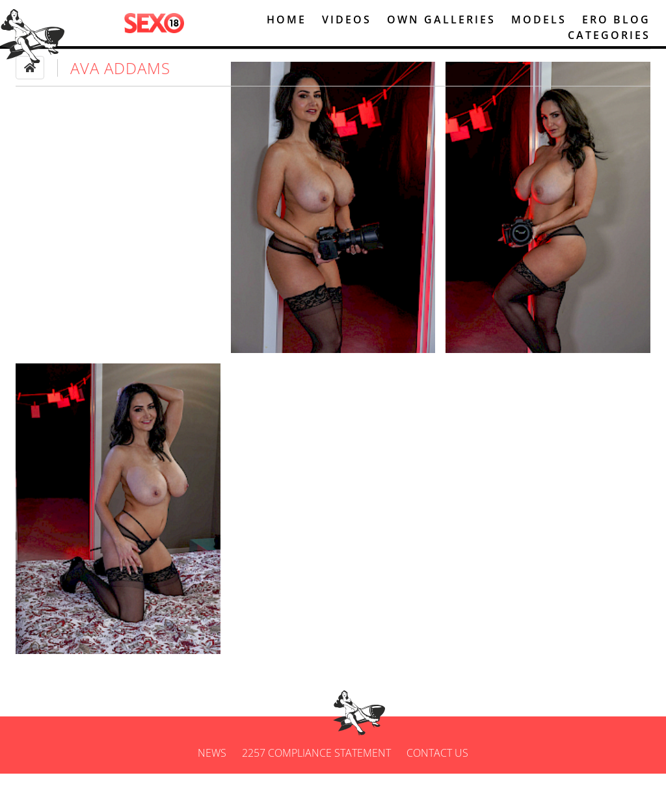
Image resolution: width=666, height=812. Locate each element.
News (212, 791)
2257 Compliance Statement (316, 791)
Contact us (437, 791)
